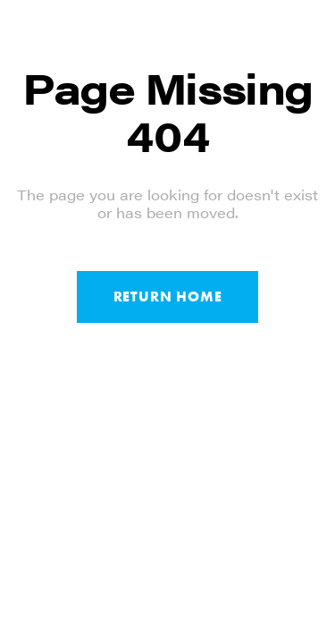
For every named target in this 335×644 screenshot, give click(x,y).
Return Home (168, 297)
